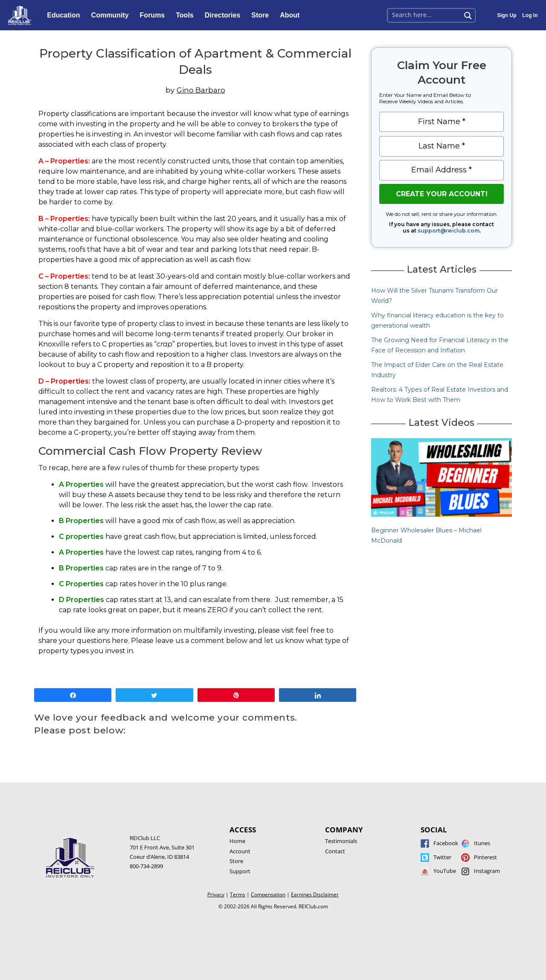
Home (237, 841)
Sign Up (507, 15)
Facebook (446, 843)
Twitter (442, 857)
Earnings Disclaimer (315, 894)
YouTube (445, 871)
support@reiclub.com (449, 231)
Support (240, 871)
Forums (155, 15)
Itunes (482, 843)
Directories (225, 15)
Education (65, 15)
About (292, 15)
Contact (335, 851)
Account (240, 851)
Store (262, 15)
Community (112, 15)
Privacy (216, 894)
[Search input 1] (425, 15)
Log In (530, 15)
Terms (238, 894)
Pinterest (485, 857)
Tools (187, 15)
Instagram (487, 871)
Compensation (268, 894)
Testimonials (341, 841)
